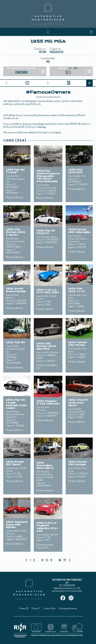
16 (60, 560)
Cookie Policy (49, 608)
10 (47, 560)
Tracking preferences (68, 608)
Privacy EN (24, 608)
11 (52, 560)
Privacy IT (36, 608)
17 (65, 560)
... (38, 560)
